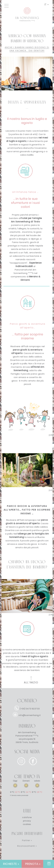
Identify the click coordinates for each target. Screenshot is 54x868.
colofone (27, 817)
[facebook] (33, 767)
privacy (27, 821)
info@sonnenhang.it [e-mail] (30, 715)
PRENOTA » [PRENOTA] (33, 864)
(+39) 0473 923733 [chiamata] (30, 709)
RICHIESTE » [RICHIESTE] (11, 864)
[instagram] (21, 767)
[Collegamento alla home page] (27, 26)
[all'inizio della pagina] (31, 681)
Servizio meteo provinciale (20, 795)
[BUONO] (49, 864)
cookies (27, 824)
